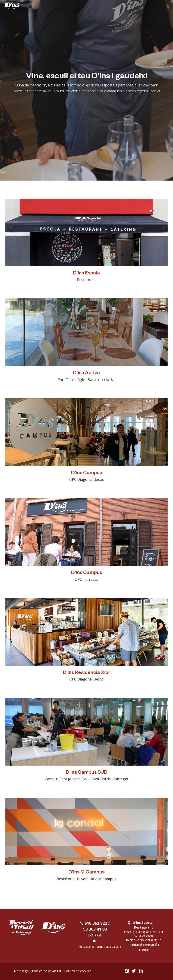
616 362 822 (94, 923)
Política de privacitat (47, 971)
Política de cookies (78, 971)
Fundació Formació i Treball (144, 947)
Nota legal (22, 971)
